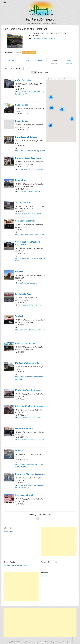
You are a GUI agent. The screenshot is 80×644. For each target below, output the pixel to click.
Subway (19, 450)
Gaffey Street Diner (24, 80)
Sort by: (16, 69)
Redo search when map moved (56, 79)
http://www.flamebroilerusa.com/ (31, 440)
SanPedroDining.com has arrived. (16, 565)
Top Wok (19, 316)
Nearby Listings (69, 62)
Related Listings (54, 62)
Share (18, 52)
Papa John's (21, 180)
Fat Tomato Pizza (23, 294)
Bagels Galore (22, 105)
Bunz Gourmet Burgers (26, 137)
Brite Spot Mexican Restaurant (30, 406)
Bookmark (8, 52)
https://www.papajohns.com (29, 191)
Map (40, 61)
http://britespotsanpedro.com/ (30, 417)
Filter (6, 69)
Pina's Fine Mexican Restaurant (30, 474)
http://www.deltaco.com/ (27, 283)
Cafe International (24, 495)
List (34, 73)
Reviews (11, 61)
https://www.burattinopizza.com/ (31, 169)
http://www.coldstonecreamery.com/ (29, 235)
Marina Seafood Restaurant (28, 390)
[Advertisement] (59, 541)
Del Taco (19, 272)
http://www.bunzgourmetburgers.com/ (30, 151)
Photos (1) (26, 61)
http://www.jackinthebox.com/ (30, 214)
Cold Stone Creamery (25, 221)
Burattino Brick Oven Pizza (28, 158)
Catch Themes (68, 642)
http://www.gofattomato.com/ (29, 305)
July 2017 (45, 576)
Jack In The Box (23, 202)
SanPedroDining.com (42, 19)
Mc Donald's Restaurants (27, 363)
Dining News (8, 531)
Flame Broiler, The (24, 428)
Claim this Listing (29, 52)
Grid (40, 73)
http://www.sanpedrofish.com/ (43, 38)
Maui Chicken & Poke (25, 343)
